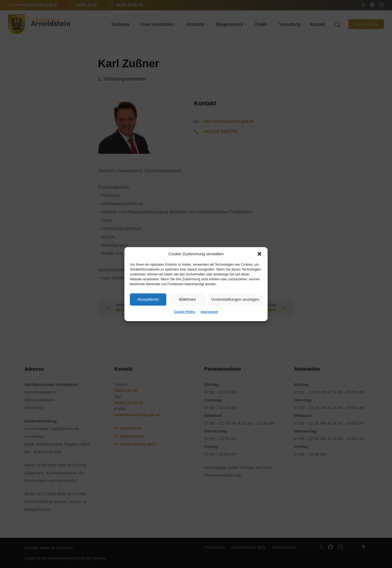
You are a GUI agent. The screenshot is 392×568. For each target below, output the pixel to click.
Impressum (209, 312)
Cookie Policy (185, 312)
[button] (259, 254)
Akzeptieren (148, 299)
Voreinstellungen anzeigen (235, 299)
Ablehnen (187, 299)
